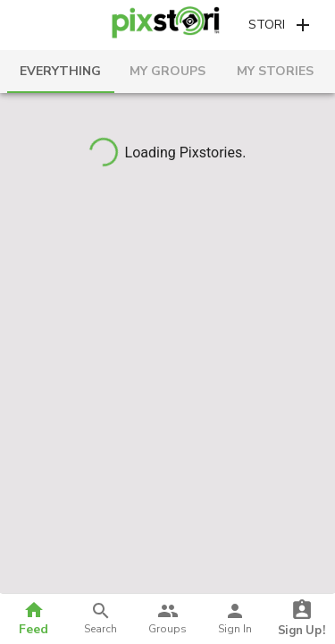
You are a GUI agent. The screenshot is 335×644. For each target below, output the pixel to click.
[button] (281, 25)
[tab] (61, 72)
